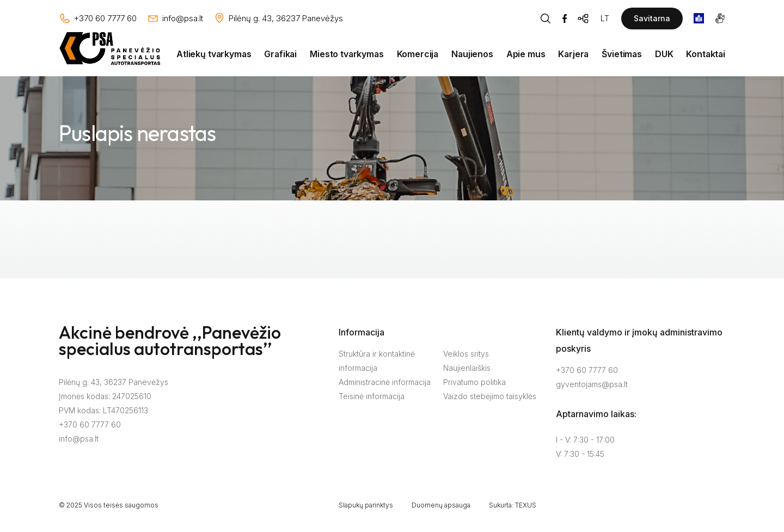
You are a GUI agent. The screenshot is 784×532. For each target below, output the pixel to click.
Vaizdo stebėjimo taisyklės (490, 396)
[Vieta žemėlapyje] (278, 19)
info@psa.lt (79, 439)
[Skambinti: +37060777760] (98, 19)
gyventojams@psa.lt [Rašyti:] (592, 384)
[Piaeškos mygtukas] (546, 19)
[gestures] (720, 18)
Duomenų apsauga (441, 505)
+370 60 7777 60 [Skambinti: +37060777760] (587, 370)
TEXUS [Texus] (526, 505)
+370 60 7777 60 (90, 424)
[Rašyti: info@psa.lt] (175, 19)
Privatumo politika (474, 382)
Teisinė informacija (372, 396)
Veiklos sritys (466, 354)
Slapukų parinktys (366, 505)
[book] (699, 18)
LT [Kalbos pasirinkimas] (605, 18)
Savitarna (652, 18)
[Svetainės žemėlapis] (584, 19)
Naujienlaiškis (467, 368)
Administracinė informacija (385, 382)
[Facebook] (565, 19)
